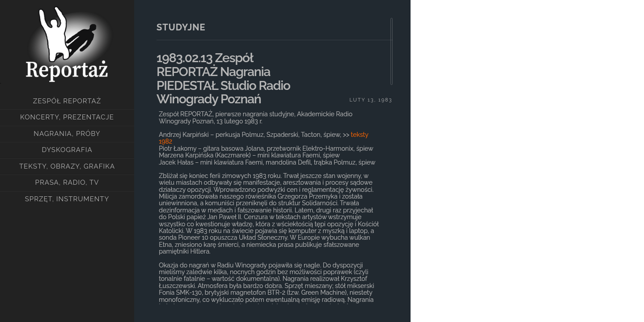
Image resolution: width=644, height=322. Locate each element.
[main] (272, 161)
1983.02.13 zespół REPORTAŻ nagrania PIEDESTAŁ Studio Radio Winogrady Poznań (223, 78)
